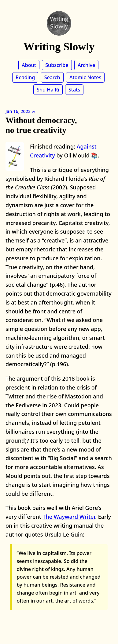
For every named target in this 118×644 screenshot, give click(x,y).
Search (52, 77)
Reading (25, 77)
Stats (74, 90)
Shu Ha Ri (48, 90)
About (29, 65)
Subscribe (57, 65)
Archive (86, 65)
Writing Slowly (59, 47)
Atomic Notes (85, 77)
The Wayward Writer (69, 517)
